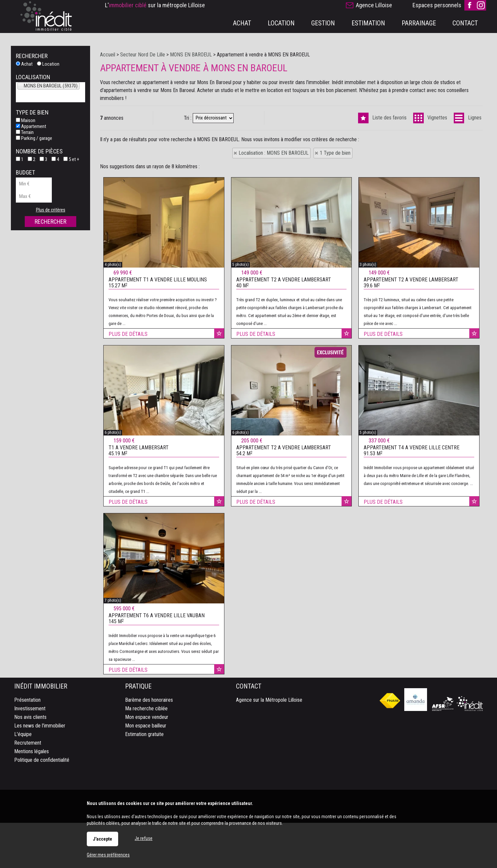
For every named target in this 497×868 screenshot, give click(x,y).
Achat (24, 64)
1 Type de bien (335, 153)
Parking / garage (34, 138)
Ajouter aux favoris (219, 410)
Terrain (25, 132)
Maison (26, 120)
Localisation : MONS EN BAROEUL (274, 153)
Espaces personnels (437, 5)
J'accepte (102, 839)
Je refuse (144, 838)
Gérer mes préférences (108, 855)
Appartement (31, 126)
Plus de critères (51, 210)
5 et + (71, 159)
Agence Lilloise (374, 5)
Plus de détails (128, 411)
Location (48, 64)
